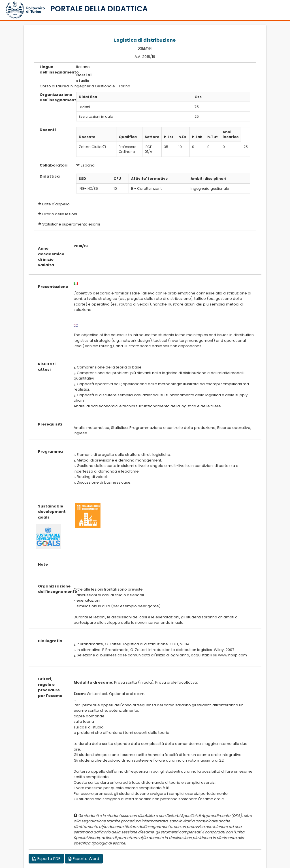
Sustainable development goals (52, 512)
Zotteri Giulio (90, 147)
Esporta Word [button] (84, 859)
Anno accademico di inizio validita (51, 257)
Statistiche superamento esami (71, 224)
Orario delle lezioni (60, 214)
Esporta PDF (46, 859)
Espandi (86, 165)
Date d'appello (56, 204)
